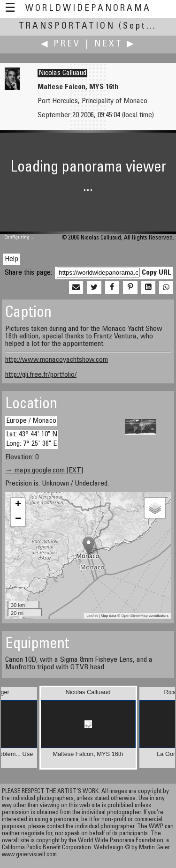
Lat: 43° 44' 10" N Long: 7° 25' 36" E (32, 439)
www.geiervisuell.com (29, 855)
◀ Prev (61, 44)
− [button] (18, 519)
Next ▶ (115, 44)
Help (11, 259)
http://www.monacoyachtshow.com (57, 360)
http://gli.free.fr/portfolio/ (41, 375)
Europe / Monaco (31, 421)
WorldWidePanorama (88, 9)
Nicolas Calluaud (62, 73)
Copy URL (157, 273)
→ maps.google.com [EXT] (44, 471)
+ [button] (18, 505)
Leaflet (92, 616)
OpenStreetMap (134, 616)
